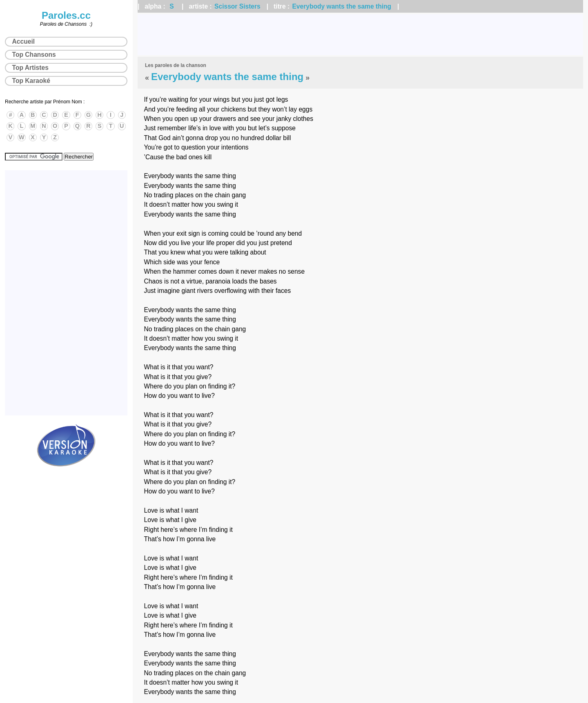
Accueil (23, 41)
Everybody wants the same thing (342, 6)
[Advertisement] (361, 35)
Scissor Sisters (237, 6)
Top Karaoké (31, 81)
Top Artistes (30, 68)
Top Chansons (34, 55)
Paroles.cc (66, 15)
